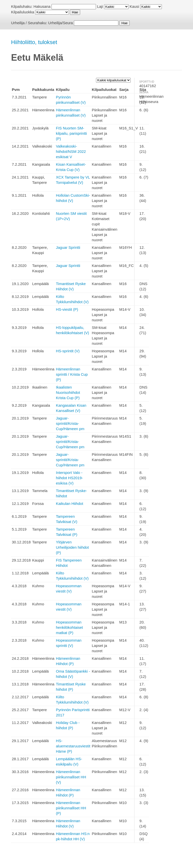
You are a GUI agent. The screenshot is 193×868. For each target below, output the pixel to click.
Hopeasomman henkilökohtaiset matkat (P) (69, 627)
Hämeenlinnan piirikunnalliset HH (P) (71, 808)
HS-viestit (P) (67, 309)
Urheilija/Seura (61, 23)
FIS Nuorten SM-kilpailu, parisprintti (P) (71, 133)
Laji (100, 6)
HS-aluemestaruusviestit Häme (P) (73, 746)
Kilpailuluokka (23, 12)
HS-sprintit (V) (68, 351)
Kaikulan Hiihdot (69, 504)
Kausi (134, 6)
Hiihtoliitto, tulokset (34, 42)
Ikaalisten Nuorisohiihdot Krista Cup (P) (68, 392)
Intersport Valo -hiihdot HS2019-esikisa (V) (69, 478)
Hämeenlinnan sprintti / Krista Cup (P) (72, 374)
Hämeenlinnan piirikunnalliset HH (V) (71, 777)
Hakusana (42, 6)
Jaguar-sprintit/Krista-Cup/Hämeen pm (70, 423)
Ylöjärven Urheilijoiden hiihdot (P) (72, 547)
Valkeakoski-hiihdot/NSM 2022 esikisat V (71, 151)
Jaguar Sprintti (68, 247)
